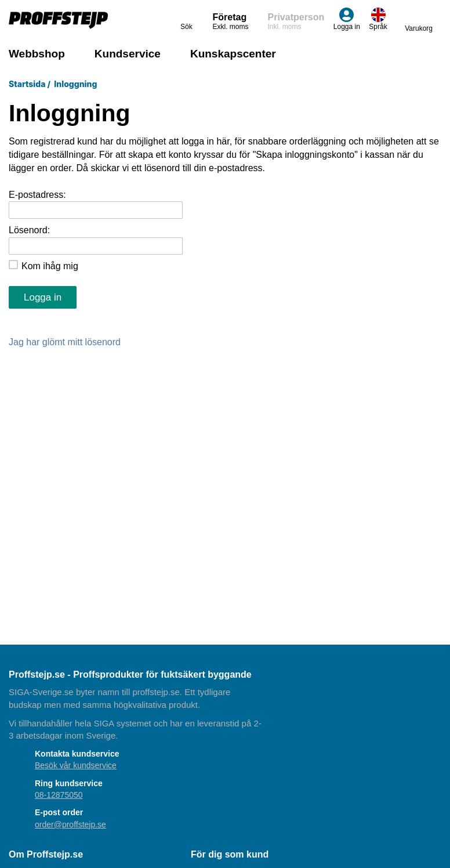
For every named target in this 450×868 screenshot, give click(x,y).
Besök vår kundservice (76, 765)
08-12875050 (59, 795)
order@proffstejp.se (70, 824)
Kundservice (128, 54)
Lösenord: (29, 230)
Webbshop (37, 54)
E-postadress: (37, 195)
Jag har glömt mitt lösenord (65, 342)
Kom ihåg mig (50, 266)
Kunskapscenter (233, 54)
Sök (188, 19)
